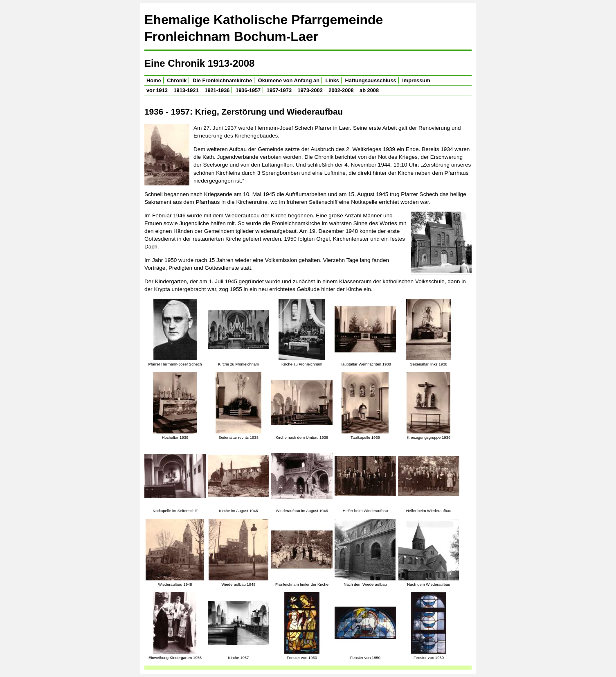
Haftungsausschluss (371, 80)
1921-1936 (217, 90)
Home (154, 80)
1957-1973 (279, 90)
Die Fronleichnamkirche (222, 80)
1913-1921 (186, 90)
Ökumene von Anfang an (289, 80)
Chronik (177, 80)
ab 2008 (369, 90)
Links (332, 80)
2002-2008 (341, 90)
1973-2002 (310, 90)
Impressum (416, 80)
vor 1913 (157, 90)
